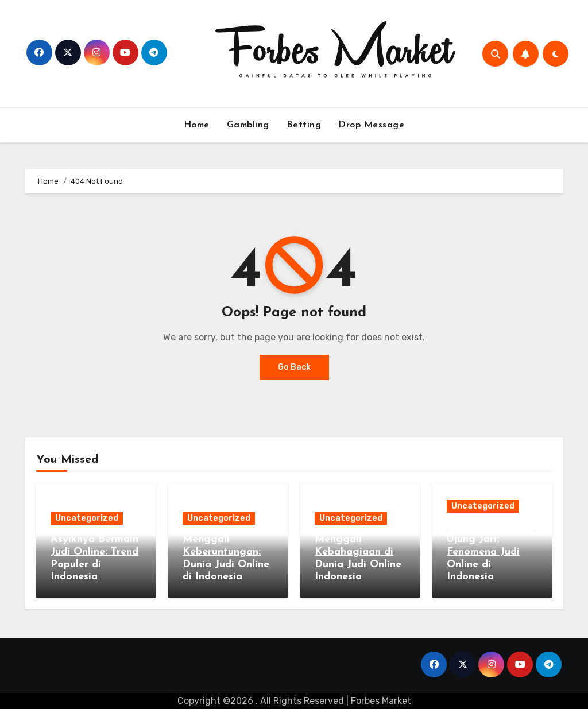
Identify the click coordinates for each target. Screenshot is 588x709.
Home (197, 125)
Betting (304, 125)
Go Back (294, 367)
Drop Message (371, 125)
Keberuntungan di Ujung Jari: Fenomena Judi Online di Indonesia (491, 552)
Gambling (248, 125)
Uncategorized (87, 518)
